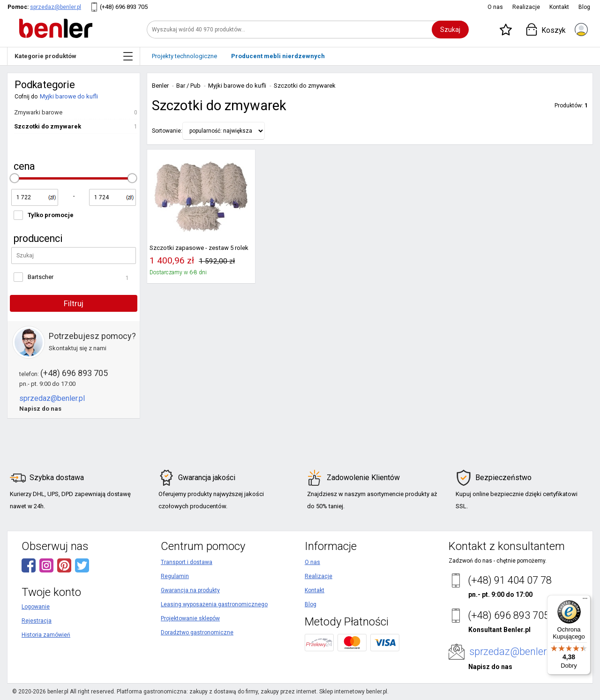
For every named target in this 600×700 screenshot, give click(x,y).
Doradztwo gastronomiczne (197, 632)
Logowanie (36, 607)
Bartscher (41, 277)
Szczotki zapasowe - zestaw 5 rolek (199, 248)
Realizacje (526, 7)
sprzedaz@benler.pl (56, 7)
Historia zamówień (46, 635)
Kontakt (559, 7)
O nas (495, 7)
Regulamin (175, 576)
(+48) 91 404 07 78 (510, 580)
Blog (584, 7)
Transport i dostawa (187, 562)
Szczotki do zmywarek (48, 126)
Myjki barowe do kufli (69, 96)
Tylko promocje (51, 215)
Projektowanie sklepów (190, 618)
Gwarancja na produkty (190, 590)
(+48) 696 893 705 (124, 7)
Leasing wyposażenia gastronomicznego (214, 604)
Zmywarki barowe (38, 112)
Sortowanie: (167, 131)
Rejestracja (37, 621)
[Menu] (585, 601)
